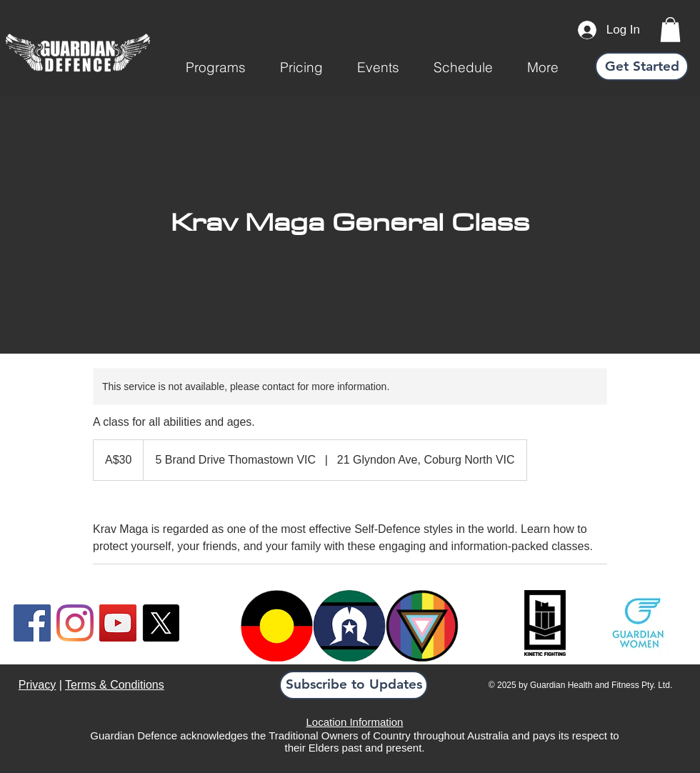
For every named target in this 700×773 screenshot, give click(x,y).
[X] (161, 623)
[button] (216, 67)
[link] (670, 30)
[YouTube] (118, 623)
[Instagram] (75, 623)
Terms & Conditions (115, 685)
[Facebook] (32, 623)
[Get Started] (642, 66)
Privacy (37, 685)
